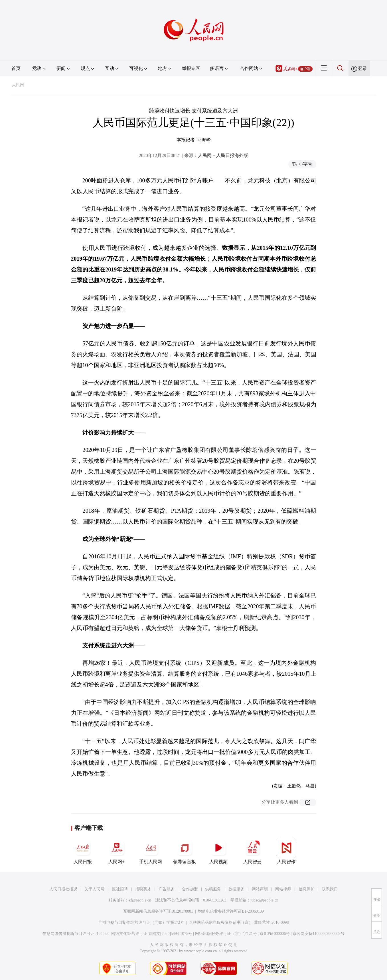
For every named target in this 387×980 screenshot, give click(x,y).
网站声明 (260, 889)
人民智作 (286, 851)
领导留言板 (185, 851)
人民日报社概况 (63, 889)
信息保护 (307, 889)
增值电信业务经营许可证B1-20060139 (231, 911)
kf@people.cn (140, 900)
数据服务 (236, 889)
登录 (362, 68)
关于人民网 (94, 889)
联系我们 (330, 889)
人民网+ (117, 851)
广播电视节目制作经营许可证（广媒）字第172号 (141, 922)
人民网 (18, 85)
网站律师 (283, 889)
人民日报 (83, 851)
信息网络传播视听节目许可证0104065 (75, 934)
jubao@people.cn (264, 900)
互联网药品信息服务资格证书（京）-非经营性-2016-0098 (239, 922)
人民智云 (252, 851)
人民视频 (218, 851)
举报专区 (191, 68)
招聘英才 (143, 889)
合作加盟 (190, 889)
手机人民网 (151, 851)
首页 (16, 68)
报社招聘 (120, 889)
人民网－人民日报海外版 (223, 155)
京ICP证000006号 (275, 934)
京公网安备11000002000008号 (318, 934)
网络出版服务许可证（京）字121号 (226, 934)
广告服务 (167, 889)
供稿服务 (213, 889)
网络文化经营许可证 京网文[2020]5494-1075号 (152, 934)
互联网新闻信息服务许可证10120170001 (158, 911)
